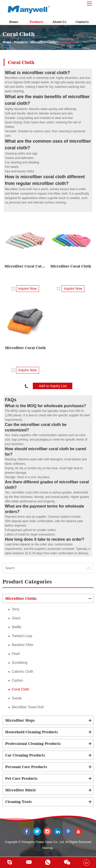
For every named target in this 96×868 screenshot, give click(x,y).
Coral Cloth (68, 42)
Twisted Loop (22, 636)
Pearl (16, 654)
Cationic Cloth (23, 671)
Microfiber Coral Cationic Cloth (25, 266)
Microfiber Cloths (44, 42)
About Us (59, 22)
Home (14, 22)
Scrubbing (20, 663)
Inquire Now (28, 289)
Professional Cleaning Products (33, 744)
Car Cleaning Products (25, 755)
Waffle (17, 627)
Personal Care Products (26, 767)
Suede (17, 698)
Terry (16, 609)
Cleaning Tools (19, 802)
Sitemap (48, 848)
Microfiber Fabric (21, 790)
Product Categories (27, 582)
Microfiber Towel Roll (28, 707)
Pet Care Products (21, 778)
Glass (16, 618)
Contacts (82, 22)
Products (37, 22)
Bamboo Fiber (23, 645)
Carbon (18, 680)
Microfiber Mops (20, 720)
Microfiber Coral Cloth (71, 266)
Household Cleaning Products (32, 732)
